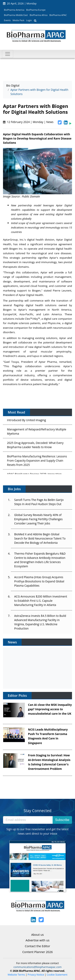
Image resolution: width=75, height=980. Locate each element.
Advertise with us (38, 940)
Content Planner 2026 (37, 952)
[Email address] (28, 820)
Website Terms (16, 975)
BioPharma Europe (36, 10)
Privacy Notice (36, 975)
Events (7, 20)
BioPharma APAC (58, 15)
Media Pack (18, 20)
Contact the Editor (37, 946)
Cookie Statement (57, 975)
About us (37, 935)
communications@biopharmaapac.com (37, 967)
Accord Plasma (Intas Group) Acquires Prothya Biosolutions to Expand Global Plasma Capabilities (39, 581)
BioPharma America (14, 10)
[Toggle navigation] (8, 54)
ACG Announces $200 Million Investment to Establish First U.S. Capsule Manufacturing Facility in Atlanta (41, 601)
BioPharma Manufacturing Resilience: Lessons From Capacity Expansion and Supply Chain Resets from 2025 (37, 462)
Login (29, 20)
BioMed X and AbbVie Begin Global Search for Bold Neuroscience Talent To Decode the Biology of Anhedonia (40, 538)
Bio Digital (13, 85)
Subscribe (62, 820)
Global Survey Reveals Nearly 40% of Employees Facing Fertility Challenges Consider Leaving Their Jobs (38, 519)
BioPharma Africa (38, 15)
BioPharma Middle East (16, 15)
